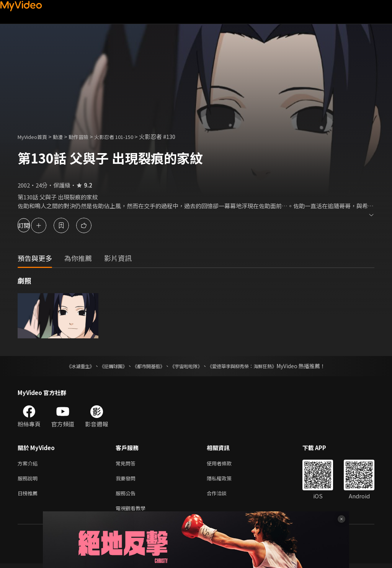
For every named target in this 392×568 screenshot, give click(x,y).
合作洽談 (223, 496)
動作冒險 (87, 136)
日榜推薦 (29, 496)
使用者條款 (226, 464)
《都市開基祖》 (145, 366)
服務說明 (29, 480)
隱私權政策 (226, 480)
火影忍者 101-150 (127, 136)
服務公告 (127, 496)
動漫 (64, 136)
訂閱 (33, 225)
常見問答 (127, 464)
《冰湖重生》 (67, 366)
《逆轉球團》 (105, 366)
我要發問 (127, 480)
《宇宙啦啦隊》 (188, 366)
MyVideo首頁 (35, 136)
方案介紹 (29, 464)
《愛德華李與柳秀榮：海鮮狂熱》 (252, 366)
